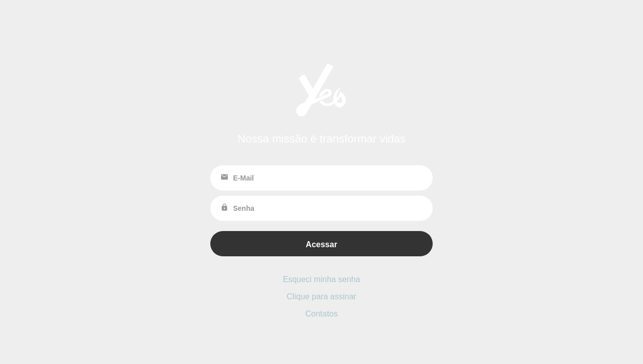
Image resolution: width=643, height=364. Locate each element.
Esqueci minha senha (322, 279)
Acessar (321, 244)
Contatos (321, 314)
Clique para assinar (321, 297)
